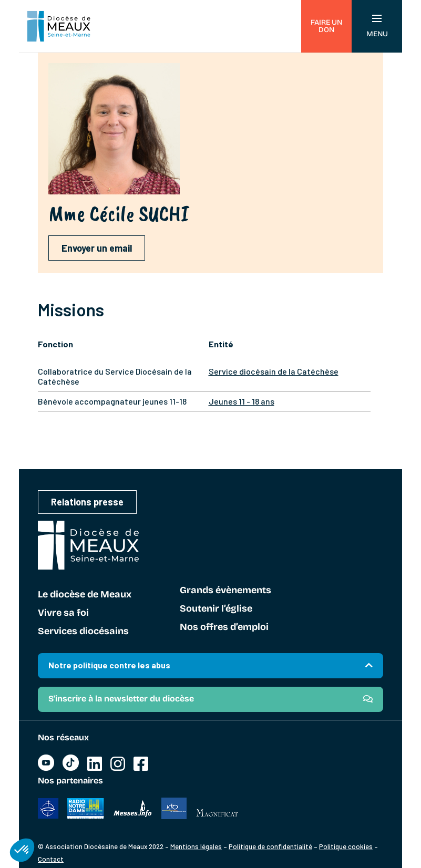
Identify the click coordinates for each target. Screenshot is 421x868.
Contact (51, 859)
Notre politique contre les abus (109, 665)
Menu (377, 27)
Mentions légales (196, 846)
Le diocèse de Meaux (85, 595)
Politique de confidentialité (270, 846)
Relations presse (87, 502)
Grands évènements (225, 591)
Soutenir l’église (216, 609)
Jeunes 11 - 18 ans (242, 401)
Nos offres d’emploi (224, 627)
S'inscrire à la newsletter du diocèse (121, 699)
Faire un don (326, 26)
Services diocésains (83, 632)
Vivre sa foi (63, 613)
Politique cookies (346, 846)
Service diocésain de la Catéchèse (274, 371)
